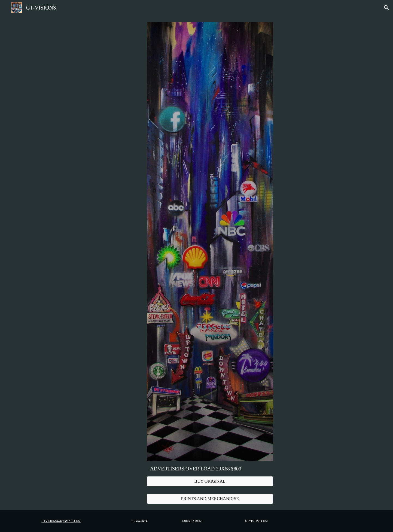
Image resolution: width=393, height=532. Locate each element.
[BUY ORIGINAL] (210, 481)
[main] (210, 469)
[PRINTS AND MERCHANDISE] (210, 499)
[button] (386, 8)
